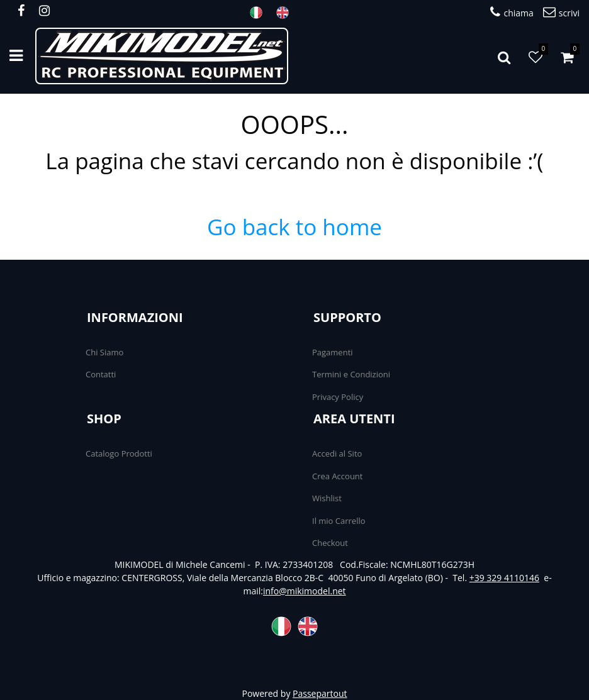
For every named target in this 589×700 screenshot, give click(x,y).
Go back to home (294, 227)
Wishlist (327, 498)
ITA (260, 13)
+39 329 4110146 (504, 578)
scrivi (561, 12)
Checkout (330, 543)
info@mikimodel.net (305, 591)
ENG (286, 13)
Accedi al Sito (337, 453)
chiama (512, 12)
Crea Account (337, 476)
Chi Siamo (104, 352)
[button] (504, 56)
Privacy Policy (338, 397)
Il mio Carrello (339, 521)
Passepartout (320, 693)
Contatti (101, 374)
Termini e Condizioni (351, 374)
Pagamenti (333, 352)
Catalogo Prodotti (119, 453)
